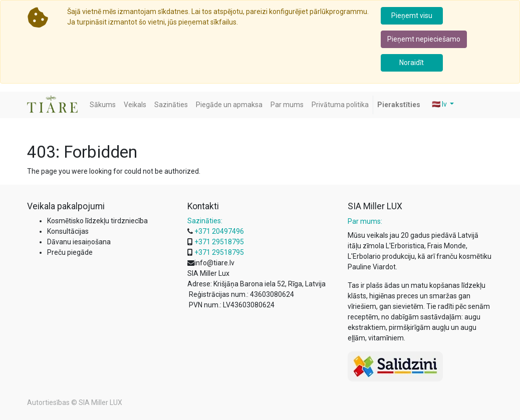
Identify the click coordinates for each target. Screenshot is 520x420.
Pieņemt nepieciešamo (424, 39)
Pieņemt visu (412, 16)
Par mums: (365, 221)
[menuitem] (103, 105)
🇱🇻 (440, 104)
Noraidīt (412, 63)
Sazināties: (205, 221)
